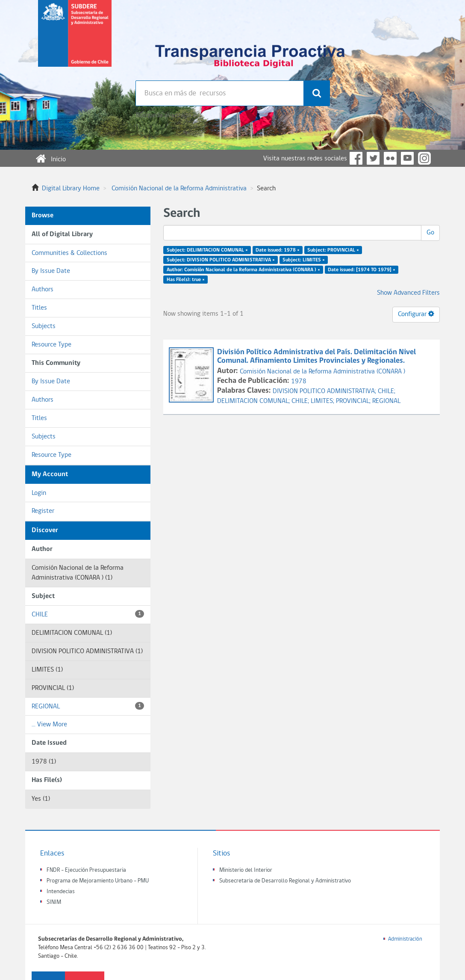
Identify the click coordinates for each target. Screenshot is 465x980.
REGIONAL (88, 706)
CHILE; (387, 391)
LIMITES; (323, 401)
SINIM (54, 902)
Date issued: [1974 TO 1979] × (362, 269)
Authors (43, 290)
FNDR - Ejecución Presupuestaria (86, 870)
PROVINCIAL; (354, 401)
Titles (39, 308)
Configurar (416, 314)
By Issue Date (51, 271)
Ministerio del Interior (246, 870)
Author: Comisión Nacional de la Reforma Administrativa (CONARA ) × (243, 269)
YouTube (407, 158)
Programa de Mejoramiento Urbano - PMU (98, 881)
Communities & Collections (69, 253)
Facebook (356, 158)
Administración (405, 939)
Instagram (424, 158)
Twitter (373, 158)
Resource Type (52, 345)
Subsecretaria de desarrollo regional (75, 40)
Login (39, 493)
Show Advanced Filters (408, 293)
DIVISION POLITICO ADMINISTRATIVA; (325, 391)
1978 (299, 382)
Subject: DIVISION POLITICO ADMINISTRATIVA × (221, 260)
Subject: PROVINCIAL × (333, 250)
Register (43, 511)
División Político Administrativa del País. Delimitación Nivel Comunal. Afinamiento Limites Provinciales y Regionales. (316, 357)
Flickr (390, 158)
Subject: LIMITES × (304, 260)
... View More (49, 725)
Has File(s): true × (186, 279)
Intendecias (61, 892)
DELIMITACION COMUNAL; (254, 401)
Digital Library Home (71, 189)
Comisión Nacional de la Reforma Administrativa (179, 189)
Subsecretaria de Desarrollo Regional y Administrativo (285, 881)
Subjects (44, 326)
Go (430, 233)
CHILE (88, 614)
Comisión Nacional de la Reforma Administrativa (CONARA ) (322, 372)
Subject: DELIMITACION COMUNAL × (207, 250)
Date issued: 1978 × (278, 250)
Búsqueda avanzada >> (167, 115)
